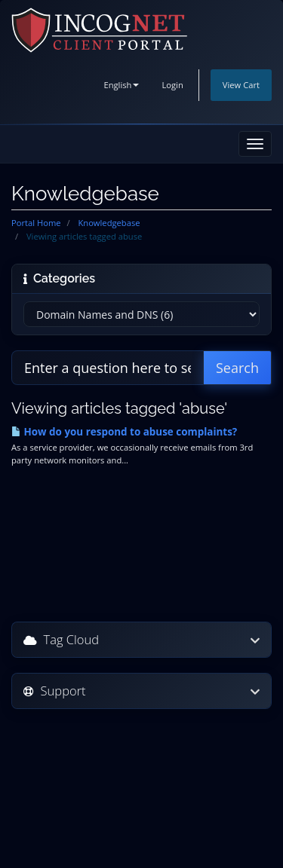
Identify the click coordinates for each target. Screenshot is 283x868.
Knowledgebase (109, 223)
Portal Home (36, 223)
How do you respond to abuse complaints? (124, 432)
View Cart (241, 85)
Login (172, 85)
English (121, 85)
